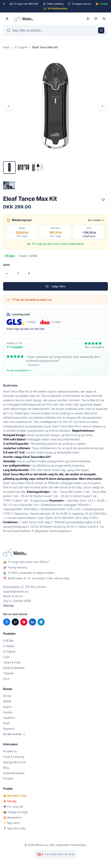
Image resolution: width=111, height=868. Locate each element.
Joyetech (9, 718)
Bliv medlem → (96, 220)
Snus (6, 679)
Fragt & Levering (14, 757)
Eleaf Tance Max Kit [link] (45, 47)
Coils (6, 657)
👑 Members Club (15, 796)
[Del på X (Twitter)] (15, 622)
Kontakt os (10, 751)
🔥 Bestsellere (12, 817)
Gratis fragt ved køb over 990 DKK (26, 329)
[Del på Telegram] (41, 622)
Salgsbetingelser (14, 773)
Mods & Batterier (14, 668)
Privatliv (8, 778)
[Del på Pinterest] (24, 622)
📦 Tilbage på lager (16, 812)
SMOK (7, 701)
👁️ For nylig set (13, 807)
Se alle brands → (14, 734)
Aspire (7, 707)
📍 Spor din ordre (14, 828)
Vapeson (9, 729)
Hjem (6, 47)
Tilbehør (9, 673)
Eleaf (6, 723)
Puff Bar (8, 641)
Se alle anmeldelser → (19, 370)
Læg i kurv (55, 286)
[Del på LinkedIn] (32, 622)
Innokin (8, 712)
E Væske (9, 646)
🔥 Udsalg (10, 801)
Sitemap (8, 606)
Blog (6, 768)
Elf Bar (7, 696)
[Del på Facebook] (7, 622)
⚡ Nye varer (11, 823)
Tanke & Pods (12, 662)
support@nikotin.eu (16, 591)
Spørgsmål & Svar (15, 762)
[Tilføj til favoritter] (103, 200)
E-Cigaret (21, 47)
